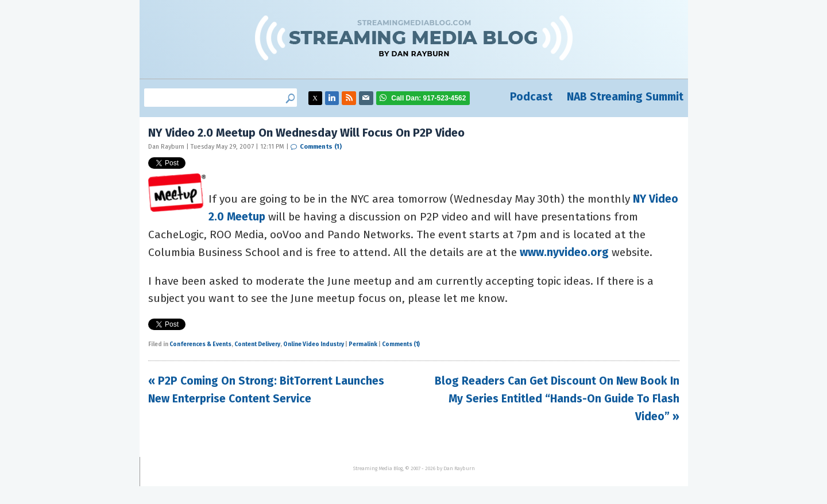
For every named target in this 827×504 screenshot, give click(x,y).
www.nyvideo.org (564, 252)
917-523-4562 (428, 98)
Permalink (363, 344)
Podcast (531, 97)
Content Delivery (257, 344)
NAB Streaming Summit (625, 97)
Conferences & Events (200, 344)
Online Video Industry (314, 344)
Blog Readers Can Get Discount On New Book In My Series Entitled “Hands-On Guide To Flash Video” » (557, 398)
